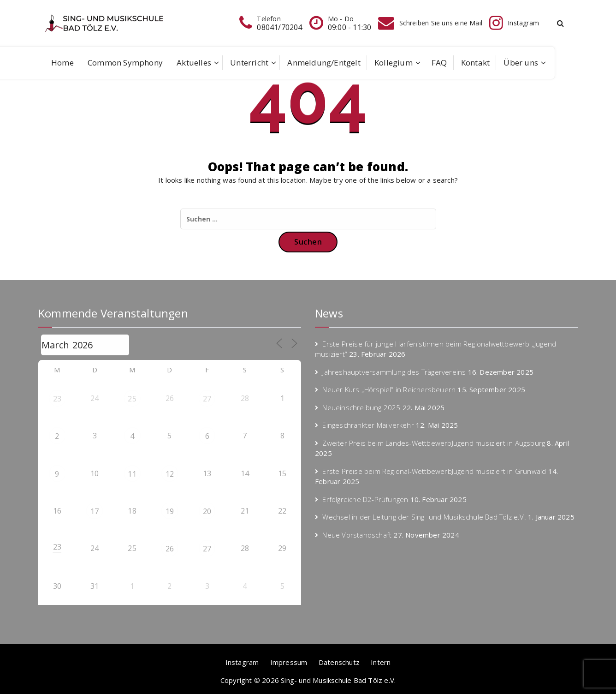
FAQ (439, 63)
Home (62, 63)
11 (132, 474)
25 (132, 399)
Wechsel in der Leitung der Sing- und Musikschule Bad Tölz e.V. (424, 517)
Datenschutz (339, 662)
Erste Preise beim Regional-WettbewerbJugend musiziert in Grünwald (434, 471)
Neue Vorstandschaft (357, 535)
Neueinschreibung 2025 (361, 407)
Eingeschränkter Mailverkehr (368, 425)
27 (207, 399)
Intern (381, 662)
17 (95, 511)
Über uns (521, 63)
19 (170, 511)
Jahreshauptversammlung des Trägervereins (394, 372)
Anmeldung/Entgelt (324, 63)
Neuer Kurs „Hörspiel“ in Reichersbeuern (389, 389)
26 (170, 549)
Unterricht (249, 63)
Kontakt (475, 63)
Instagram (242, 662)
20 (207, 511)
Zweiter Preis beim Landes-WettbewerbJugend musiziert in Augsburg (434, 443)
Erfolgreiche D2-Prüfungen (365, 499)
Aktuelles (194, 63)
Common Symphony (125, 63)
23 (57, 399)
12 (170, 474)
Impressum (289, 662)
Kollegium (394, 63)
